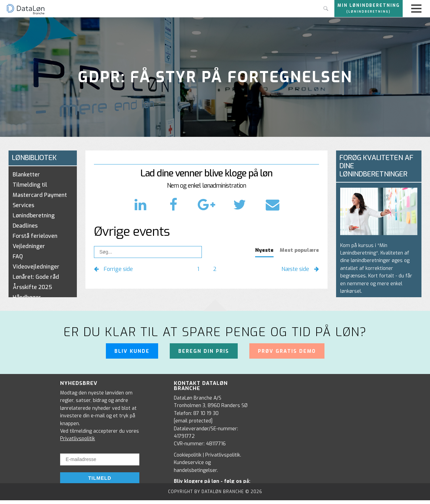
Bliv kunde (132, 351)
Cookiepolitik (188, 455)
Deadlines (25, 226)
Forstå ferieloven (35, 236)
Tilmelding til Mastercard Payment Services (40, 195)
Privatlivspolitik (78, 439)
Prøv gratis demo (287, 351)
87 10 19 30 (206, 413)
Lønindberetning (34, 215)
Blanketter (26, 175)
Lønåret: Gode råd (36, 277)
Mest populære (299, 250)
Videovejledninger (36, 267)
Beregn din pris (204, 351)
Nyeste (264, 250)
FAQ (18, 256)
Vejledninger (29, 246)
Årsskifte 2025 (32, 287)
